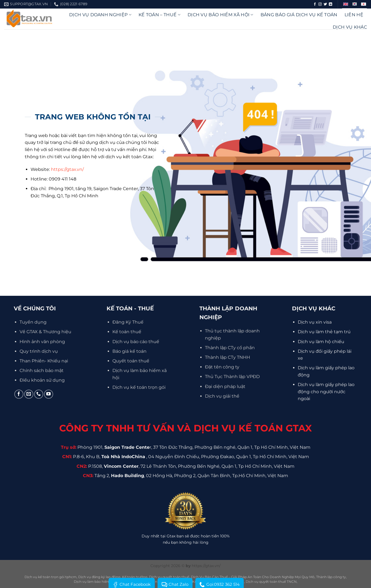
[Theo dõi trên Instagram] (320, 4)
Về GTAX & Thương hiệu (45, 332)
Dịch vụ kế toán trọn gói (139, 387)
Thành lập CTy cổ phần (230, 348)
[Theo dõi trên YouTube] (49, 394)
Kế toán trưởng (135, 577)
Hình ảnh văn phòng (42, 342)
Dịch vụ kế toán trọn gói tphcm (51, 577)
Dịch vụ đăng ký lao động (99, 577)
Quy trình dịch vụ (39, 351)
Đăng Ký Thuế (128, 322)
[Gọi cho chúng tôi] (39, 394)
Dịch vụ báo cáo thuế (136, 342)
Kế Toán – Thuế (159, 15)
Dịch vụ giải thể (222, 396)
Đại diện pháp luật (225, 386)
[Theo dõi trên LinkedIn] (331, 4)
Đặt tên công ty (222, 367)
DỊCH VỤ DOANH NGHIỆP (100, 15)
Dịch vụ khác (350, 27)
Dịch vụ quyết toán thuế (169, 577)
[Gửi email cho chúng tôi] (29, 394)
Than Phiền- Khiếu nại (44, 361)
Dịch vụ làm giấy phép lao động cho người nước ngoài (326, 392)
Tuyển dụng (33, 322)
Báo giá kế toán (129, 351)
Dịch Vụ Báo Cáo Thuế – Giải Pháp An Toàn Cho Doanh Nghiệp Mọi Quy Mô (253, 577)
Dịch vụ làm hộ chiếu (321, 342)
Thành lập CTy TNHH (228, 357)
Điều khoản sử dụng (42, 380)
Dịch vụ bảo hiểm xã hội (220, 15)
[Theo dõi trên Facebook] (315, 4)
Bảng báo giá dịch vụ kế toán (299, 15)
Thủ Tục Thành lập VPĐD (232, 377)
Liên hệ (354, 15)
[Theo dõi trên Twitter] (325, 4)
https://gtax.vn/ (67, 169)
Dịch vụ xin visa (315, 322)
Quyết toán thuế (131, 361)
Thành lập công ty (331, 577)
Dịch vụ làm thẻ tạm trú (324, 332)
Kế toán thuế (127, 332)
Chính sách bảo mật (42, 370)
